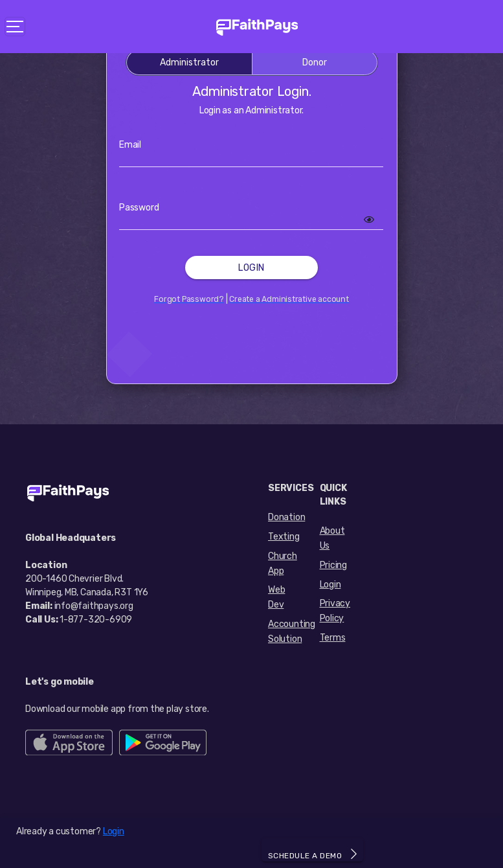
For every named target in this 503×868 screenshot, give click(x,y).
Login (251, 268)
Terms (333, 638)
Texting (284, 537)
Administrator (189, 63)
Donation (286, 517)
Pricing (334, 565)
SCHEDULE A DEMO (313, 854)
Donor (315, 63)
